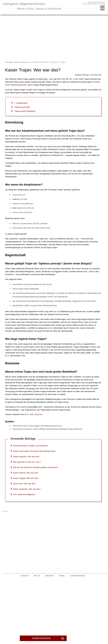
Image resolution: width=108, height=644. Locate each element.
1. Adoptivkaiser (21, 103)
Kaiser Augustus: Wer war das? (26, 457)
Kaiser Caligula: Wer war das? (26, 478)
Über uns (37, 576)
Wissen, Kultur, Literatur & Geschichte (39, 9)
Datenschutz (50, 576)
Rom (18, 407)
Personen (54, 62)
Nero (13, 347)
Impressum (25, 576)
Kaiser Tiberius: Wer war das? (26, 473)
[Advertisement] (54, 37)
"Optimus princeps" (22, 107)
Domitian (16, 139)
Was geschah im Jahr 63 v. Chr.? (27, 462)
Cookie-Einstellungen (78, 576)
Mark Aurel (17, 208)
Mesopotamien (21, 85)
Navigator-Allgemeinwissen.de (18, 62)
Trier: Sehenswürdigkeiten (24, 494)
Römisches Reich (40, 62)
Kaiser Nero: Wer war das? (24, 484)
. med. (35, 414)
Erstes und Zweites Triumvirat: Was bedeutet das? (34, 451)
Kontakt (62, 576)
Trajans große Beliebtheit (25, 111)
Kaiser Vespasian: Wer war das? (27, 489)
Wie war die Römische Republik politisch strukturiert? (35, 467)
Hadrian (16, 199)
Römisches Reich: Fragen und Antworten (30, 446)
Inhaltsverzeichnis (48, 638)
